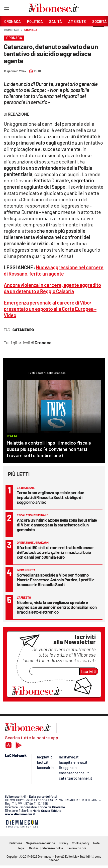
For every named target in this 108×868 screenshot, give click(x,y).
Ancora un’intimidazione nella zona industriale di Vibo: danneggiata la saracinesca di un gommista (57, 525)
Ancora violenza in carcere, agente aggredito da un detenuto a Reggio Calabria (52, 288)
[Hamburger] (7, 9)
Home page (12, 30)
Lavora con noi (76, 848)
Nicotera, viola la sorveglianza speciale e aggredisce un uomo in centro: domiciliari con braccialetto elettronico (57, 607)
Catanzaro (23, 330)
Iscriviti (89, 671)
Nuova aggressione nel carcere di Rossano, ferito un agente (54, 270)
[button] (98, 32)
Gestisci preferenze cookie (46, 848)
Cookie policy (81, 843)
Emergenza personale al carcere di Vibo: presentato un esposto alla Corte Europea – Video (50, 309)
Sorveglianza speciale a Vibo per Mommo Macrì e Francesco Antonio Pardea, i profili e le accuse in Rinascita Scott (56, 580)
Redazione (16, 843)
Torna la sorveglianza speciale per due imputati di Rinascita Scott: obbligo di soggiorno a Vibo (50, 497)
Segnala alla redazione (40, 843)
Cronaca (31, 30)
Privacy (63, 843)
